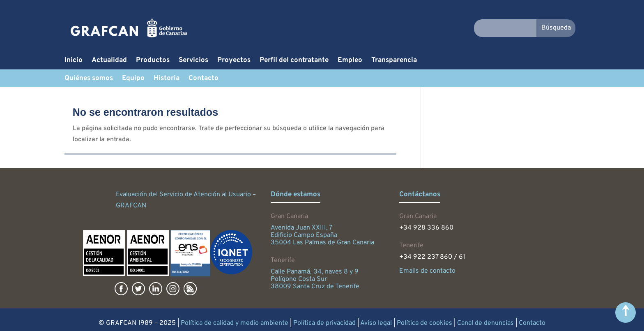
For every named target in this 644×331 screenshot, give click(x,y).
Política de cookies (424, 323)
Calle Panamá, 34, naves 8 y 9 (315, 272)
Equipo (133, 79)
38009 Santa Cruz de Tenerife (315, 287)
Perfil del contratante (294, 61)
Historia (167, 79)
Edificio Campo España (304, 235)
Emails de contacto (427, 271)
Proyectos (234, 61)
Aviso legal (376, 323)
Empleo (350, 61)
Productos (153, 61)
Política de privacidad (324, 323)
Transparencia (394, 61)
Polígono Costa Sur (299, 279)
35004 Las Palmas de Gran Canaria (322, 243)
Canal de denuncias (485, 323)
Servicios (193, 61)
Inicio (74, 61)
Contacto (204, 79)
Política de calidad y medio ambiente (235, 323)
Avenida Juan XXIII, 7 (301, 228)
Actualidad (109, 61)
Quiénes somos (89, 79)
